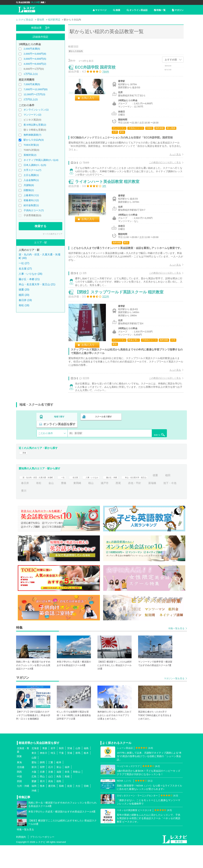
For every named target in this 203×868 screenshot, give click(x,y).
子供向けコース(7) (34, 210)
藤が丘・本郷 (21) (29, 279)
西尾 (143, 506)
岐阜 (59, 785)
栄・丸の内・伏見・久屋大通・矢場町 (43, 498)
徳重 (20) (24, 290)
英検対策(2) (30, 155)
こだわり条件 (46, 452)
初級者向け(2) (31, 200)
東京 (34, 776)
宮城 (70, 771)
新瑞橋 (25, 513)
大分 (78, 809)
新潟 (34, 790)
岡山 (42, 799)
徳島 (59, 804)
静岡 (42, 785)
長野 (42, 790)
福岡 (34, 809)
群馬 (78, 776)
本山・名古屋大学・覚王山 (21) (37, 284)
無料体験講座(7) (32, 135)
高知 (51, 804)
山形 (78, 771)
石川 (51, 790)
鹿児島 (52, 809)
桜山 (116, 506)
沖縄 (34, 813)
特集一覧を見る (176, 651)
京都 (51, 794)
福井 (67, 790)
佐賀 (70, 809)
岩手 (53, 771)
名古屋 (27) (25, 269)
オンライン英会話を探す (146, 443)
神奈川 (44, 776)
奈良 (67, 794)
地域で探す (59, 443)
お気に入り (91, 101)
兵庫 (42, 794)
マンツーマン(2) (32, 115)
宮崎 (86, 809)
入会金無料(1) (31, 180)
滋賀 (59, 794)
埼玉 (53, 776)
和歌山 (77, 794)
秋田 (61, 771)
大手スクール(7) (32, 170)
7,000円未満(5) (32, 84)
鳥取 (59, 799)
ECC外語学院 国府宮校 (98, 70)
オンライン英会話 (137, 10)
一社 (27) (24, 263)
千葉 (61, 776)
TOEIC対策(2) (31, 145)
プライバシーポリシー (42, 860)
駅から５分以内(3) (34, 140)
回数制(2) (29, 190)
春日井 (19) (25, 300)
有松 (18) (24, 305)
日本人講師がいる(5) (35, 165)
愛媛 (34, 804)
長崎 (61, 809)
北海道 (35, 771)
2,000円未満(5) (32, 49)
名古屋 (89, 498)
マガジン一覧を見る (174, 701)
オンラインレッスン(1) (36, 110)
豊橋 (88, 506)
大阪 (34, 794)
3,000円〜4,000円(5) (35, 59)
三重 (51, 785)
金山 (76, 506)
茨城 (70, 776)
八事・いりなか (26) (30, 274)
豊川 (59, 513)
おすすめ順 (171, 60)
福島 (86, 771)
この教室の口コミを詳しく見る (162, 166)
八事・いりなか (109, 498)
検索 (117, 10)
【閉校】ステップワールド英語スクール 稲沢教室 (122, 314)
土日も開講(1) (31, 175)
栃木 (86, 776)
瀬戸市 (129, 506)
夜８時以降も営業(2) (35, 125)
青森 (45, 771)
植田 (36, 506)
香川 (42, 804)
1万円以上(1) (31, 74)
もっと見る (172, 157)
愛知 (34, 785)
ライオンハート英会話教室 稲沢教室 (110, 192)
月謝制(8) (29, 185)
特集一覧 (160, 10)
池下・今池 (43, 513)
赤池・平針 (159, 506)
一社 (75, 498)
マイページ (100, 10)
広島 (34, 799)
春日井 (50, 506)
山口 (51, 799)
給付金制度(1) (31, 205)
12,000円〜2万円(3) (34, 94)
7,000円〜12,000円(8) (36, 89)
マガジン (178, 10)
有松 (64, 506)
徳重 (24, 506)
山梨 (34, 780)
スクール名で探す (103, 443)
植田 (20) (24, 295)
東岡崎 (102, 506)
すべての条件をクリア (53, 234)
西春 (24, 473)
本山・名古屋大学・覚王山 (164, 498)
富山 (59, 790)
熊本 (42, 809)
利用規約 (21, 860)
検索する (41, 226)
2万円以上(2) (31, 99)
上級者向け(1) (31, 195)
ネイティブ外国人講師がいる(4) (41, 160)
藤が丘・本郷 (133, 498)
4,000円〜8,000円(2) (35, 64)
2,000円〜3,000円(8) (35, 54)
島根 (67, 799)
